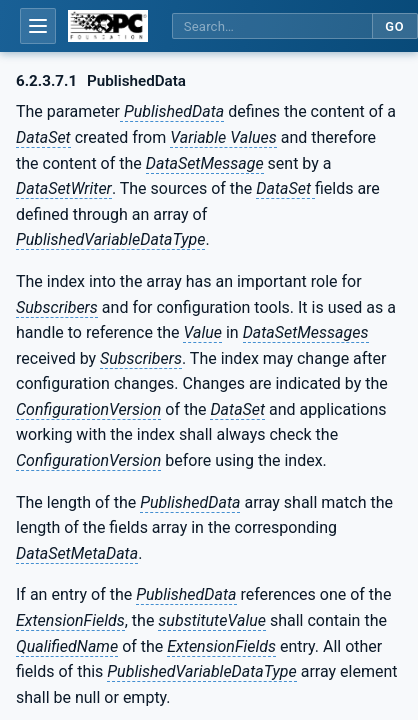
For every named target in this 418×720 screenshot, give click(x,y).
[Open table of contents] (38, 26)
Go (394, 26)
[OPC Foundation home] (108, 26)
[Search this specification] (272, 26)
